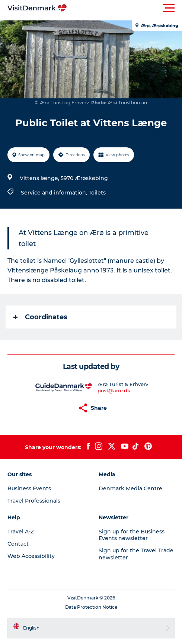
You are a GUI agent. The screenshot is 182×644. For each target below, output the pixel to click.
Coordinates (40, 317)
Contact (18, 544)
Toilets (97, 193)
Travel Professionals (34, 501)
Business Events (29, 488)
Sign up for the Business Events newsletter (132, 535)
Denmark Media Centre (130, 488)
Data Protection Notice (91, 607)
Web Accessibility (31, 556)
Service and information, (55, 193)
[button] (124, 8)
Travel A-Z (21, 532)
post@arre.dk (114, 390)
